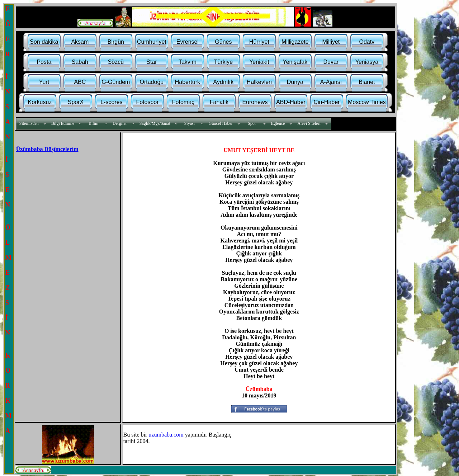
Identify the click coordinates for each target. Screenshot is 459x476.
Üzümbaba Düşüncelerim (47, 149)
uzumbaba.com (166, 435)
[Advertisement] (63, 206)
